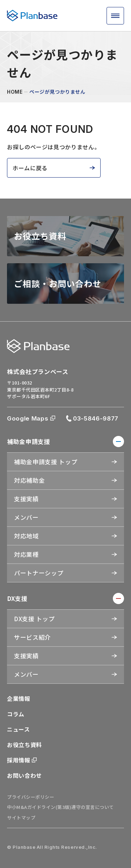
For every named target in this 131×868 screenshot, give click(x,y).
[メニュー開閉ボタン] (115, 16)
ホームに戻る (30, 168)
